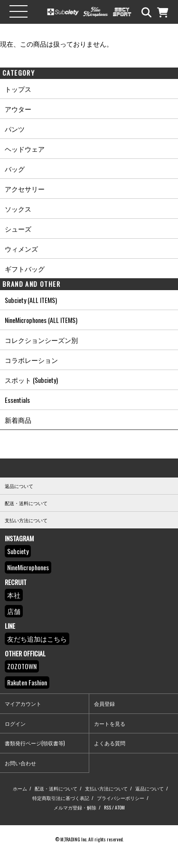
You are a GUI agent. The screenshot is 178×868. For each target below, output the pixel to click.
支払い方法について (106, 788)
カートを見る (110, 723)
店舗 (14, 611)
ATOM (120, 807)
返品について (150, 788)
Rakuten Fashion (27, 682)
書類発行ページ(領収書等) (35, 743)
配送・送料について (56, 788)
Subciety (18, 551)
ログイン (15, 723)
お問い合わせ (20, 763)
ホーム (20, 788)
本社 (14, 595)
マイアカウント (23, 703)
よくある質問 (110, 743)
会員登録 (104, 703)
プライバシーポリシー (121, 798)
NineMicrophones (28, 567)
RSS (108, 807)
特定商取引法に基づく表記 (61, 798)
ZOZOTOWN (22, 666)
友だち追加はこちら (37, 639)
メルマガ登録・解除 (75, 807)
